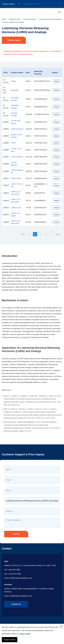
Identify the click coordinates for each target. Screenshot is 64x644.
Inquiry (56, 81)
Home (4, 19)
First (23, 234)
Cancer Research (30, 19)
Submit (16, 534)
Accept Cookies (10, 640)
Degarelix (15, 90)
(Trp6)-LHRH (16, 178)
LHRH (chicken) (17, 129)
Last (58, 234)
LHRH (13, 143)
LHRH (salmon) (17, 157)
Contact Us (16, 604)
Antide (13, 81)
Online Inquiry (14, 40)
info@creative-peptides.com (21, 578)
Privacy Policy (25, 634)
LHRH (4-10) (16, 208)
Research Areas (15, 19)
